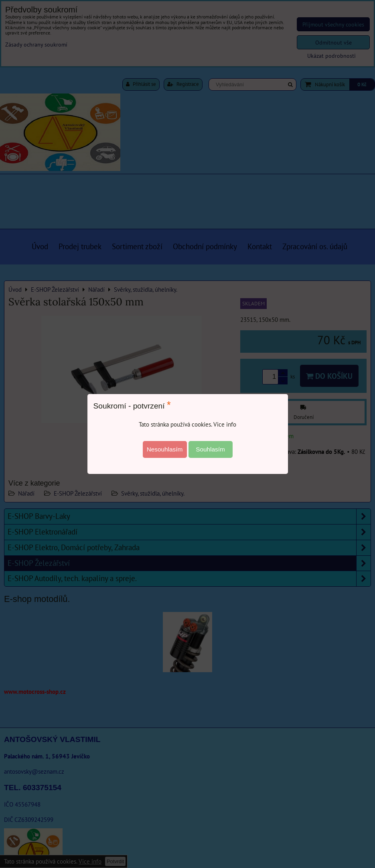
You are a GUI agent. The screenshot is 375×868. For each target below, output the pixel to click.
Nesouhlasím (165, 449)
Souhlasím (210, 449)
